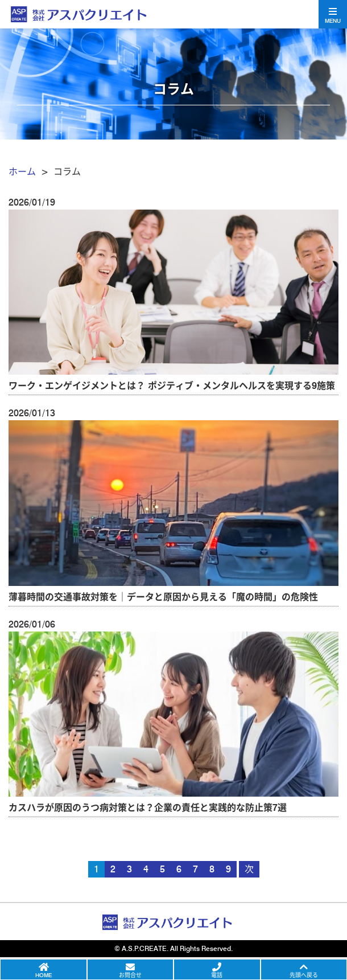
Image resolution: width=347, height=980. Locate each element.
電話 (217, 975)
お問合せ (130, 975)
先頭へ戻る (304, 975)
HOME (44, 975)
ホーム (22, 172)
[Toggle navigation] (333, 14)
